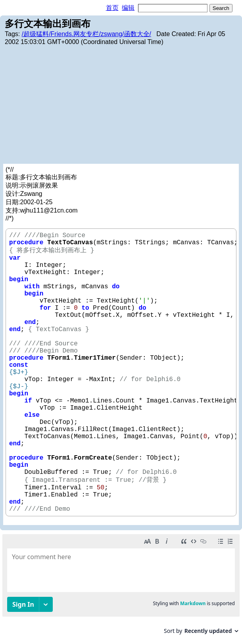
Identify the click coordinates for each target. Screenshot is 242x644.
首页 (112, 8)
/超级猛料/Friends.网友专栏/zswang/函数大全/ (86, 34)
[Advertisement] (121, 104)
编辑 (128, 8)
